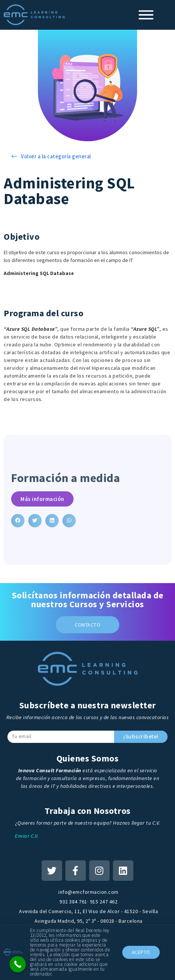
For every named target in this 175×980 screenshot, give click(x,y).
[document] (87, 490)
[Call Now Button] (18, 964)
